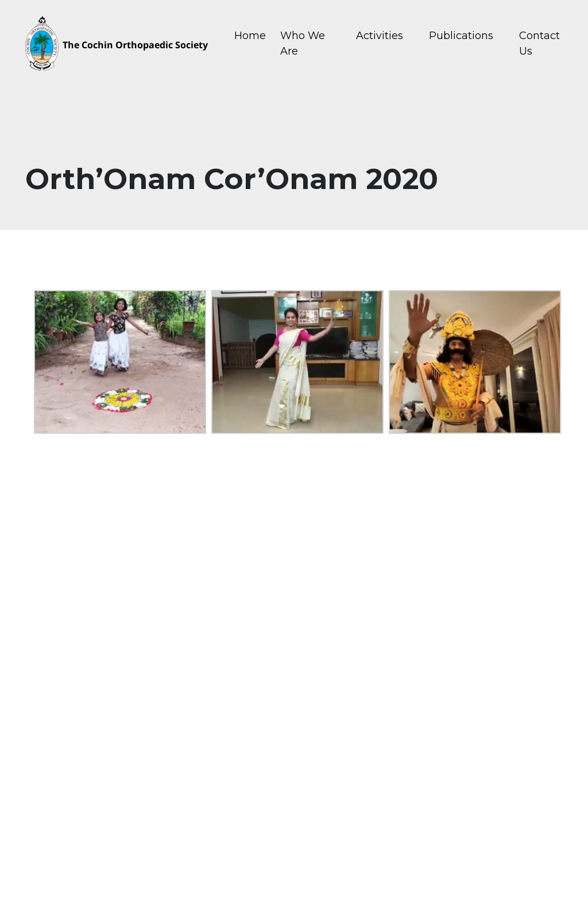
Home (250, 36)
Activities (380, 36)
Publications (461, 36)
